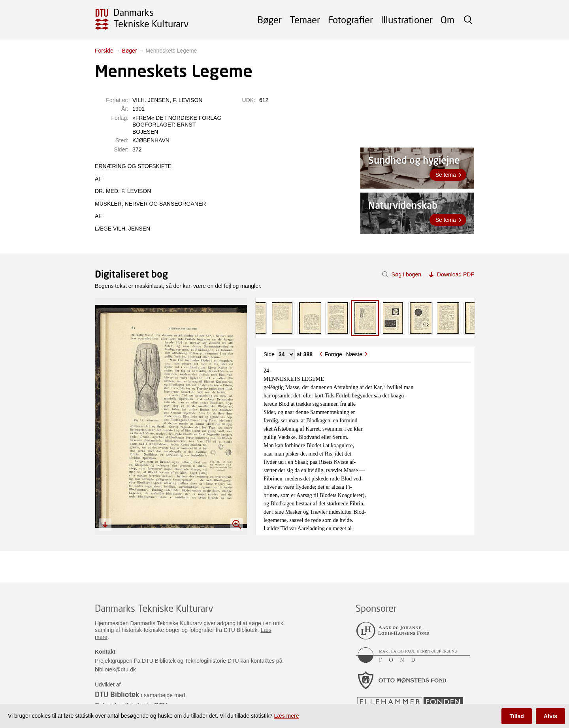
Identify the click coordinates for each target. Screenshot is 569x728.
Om (447, 20)
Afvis (550, 716)
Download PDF (456, 274)
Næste (354, 354)
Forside (104, 51)
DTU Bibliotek (117, 694)
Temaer (305, 20)
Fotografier (350, 20)
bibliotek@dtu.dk (115, 669)
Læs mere (286, 716)
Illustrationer (407, 20)
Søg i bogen (406, 274)
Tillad (516, 716)
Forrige (333, 354)
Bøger (269, 20)
